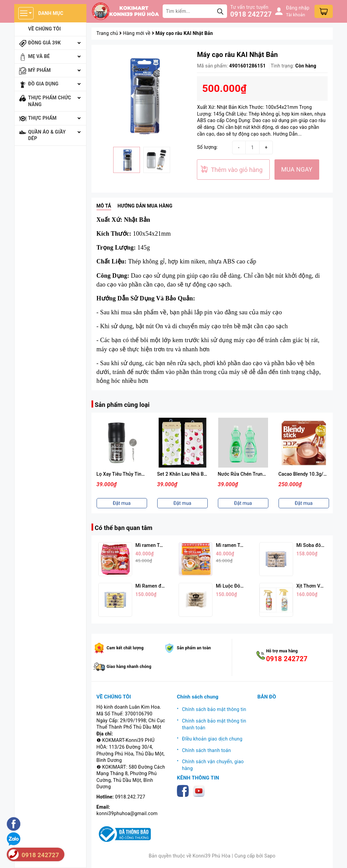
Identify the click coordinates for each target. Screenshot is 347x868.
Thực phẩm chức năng (50, 101)
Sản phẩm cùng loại (122, 405)
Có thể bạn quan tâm (124, 528)
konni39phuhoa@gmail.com (127, 813)
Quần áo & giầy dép (47, 135)
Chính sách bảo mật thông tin (214, 709)
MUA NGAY (297, 169)
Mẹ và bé (39, 56)
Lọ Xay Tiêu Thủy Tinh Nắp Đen (191, 474)
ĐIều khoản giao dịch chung (212, 739)
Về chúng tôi (45, 29)
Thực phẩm (42, 118)
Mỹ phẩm (39, 70)
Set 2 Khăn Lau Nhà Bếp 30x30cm (254, 474)
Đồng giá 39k (44, 43)
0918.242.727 (130, 797)
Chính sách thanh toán (206, 750)
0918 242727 (251, 14)
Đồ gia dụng (43, 84)
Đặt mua (122, 503)
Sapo (270, 856)
